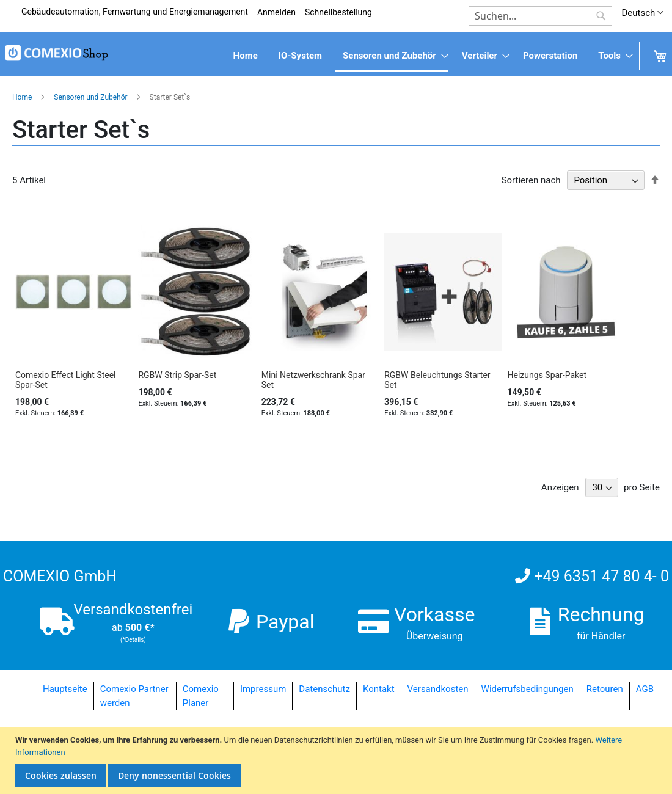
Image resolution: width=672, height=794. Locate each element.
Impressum (263, 689)
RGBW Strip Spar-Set (177, 375)
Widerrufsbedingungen (528, 689)
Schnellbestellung (338, 12)
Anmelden (276, 12)
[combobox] (540, 16)
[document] (338, 760)
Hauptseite (65, 689)
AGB (645, 689)
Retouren (605, 689)
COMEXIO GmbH (60, 576)
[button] (642, 13)
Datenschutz (324, 689)
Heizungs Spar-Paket (547, 375)
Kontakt (379, 689)
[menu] (336, 57)
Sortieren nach (531, 180)
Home (23, 97)
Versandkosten (438, 689)
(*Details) (133, 640)
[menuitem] (246, 56)
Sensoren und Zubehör (91, 97)
